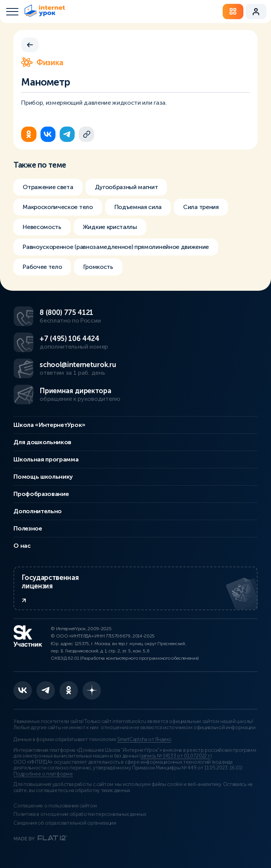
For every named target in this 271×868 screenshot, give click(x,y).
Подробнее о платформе (43, 774)
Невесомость (42, 227)
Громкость (98, 267)
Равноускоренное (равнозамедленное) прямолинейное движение (116, 247)
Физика (42, 63)
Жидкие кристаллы (110, 227)
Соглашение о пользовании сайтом (55, 806)
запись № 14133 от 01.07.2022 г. (176, 756)
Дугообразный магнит (126, 187)
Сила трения (201, 207)
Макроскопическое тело (58, 207)
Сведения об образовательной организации (65, 823)
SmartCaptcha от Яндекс (144, 740)
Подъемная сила (138, 207)
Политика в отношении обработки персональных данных (80, 814)
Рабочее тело (42, 267)
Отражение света (48, 187)
